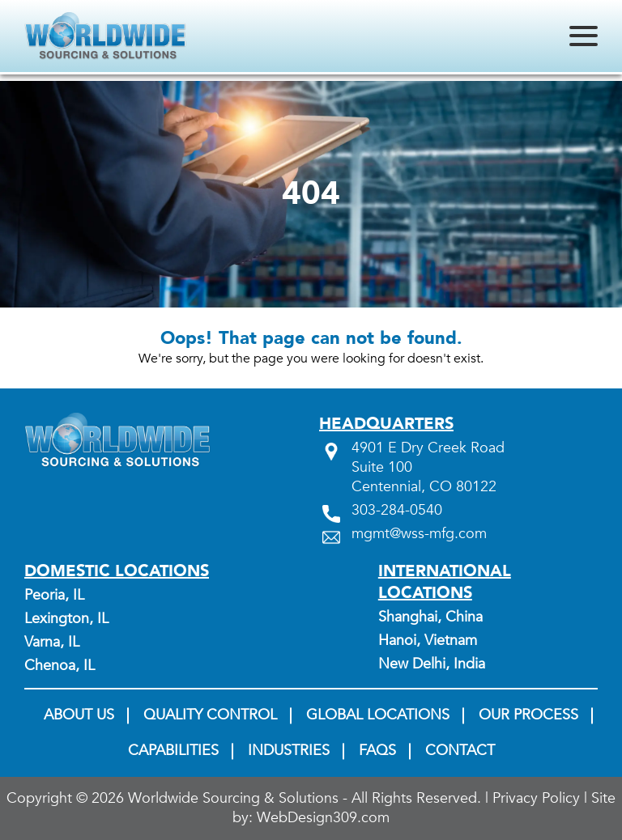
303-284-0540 (397, 511)
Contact (460, 751)
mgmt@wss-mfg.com (419, 534)
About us (79, 715)
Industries (289, 751)
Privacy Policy (536, 799)
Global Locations (378, 715)
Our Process (528, 715)
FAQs (377, 751)
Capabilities (173, 751)
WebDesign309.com (323, 818)
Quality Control (210, 715)
